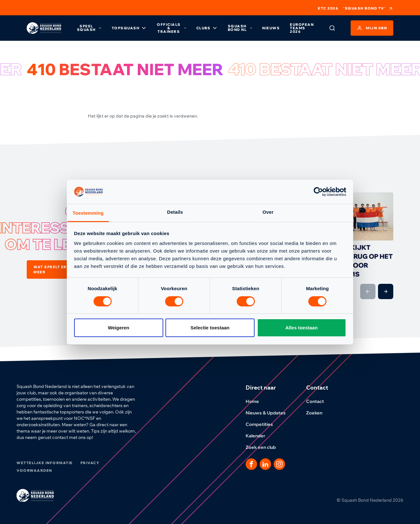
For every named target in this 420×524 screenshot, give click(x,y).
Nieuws (271, 28)
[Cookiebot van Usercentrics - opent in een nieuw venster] (318, 192)
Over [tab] (268, 212)
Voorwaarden (34, 470)
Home (256, 401)
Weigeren (119, 328)
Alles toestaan (302, 328)
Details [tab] (175, 212)
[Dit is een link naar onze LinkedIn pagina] (265, 464)
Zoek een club (265, 447)
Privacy (90, 463)
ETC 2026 (328, 8)
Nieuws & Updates (269, 413)
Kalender (259, 436)
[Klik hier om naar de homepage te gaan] (44, 28)
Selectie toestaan (210, 328)
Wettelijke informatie (45, 463)
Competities (263, 424)
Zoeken (318, 413)
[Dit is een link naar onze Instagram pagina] (279, 464)
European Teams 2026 (302, 28)
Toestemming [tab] (88, 213)
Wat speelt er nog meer (63, 269)
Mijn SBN (372, 28)
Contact (319, 401)
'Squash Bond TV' (368, 9)
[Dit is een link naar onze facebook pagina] (251, 464)
